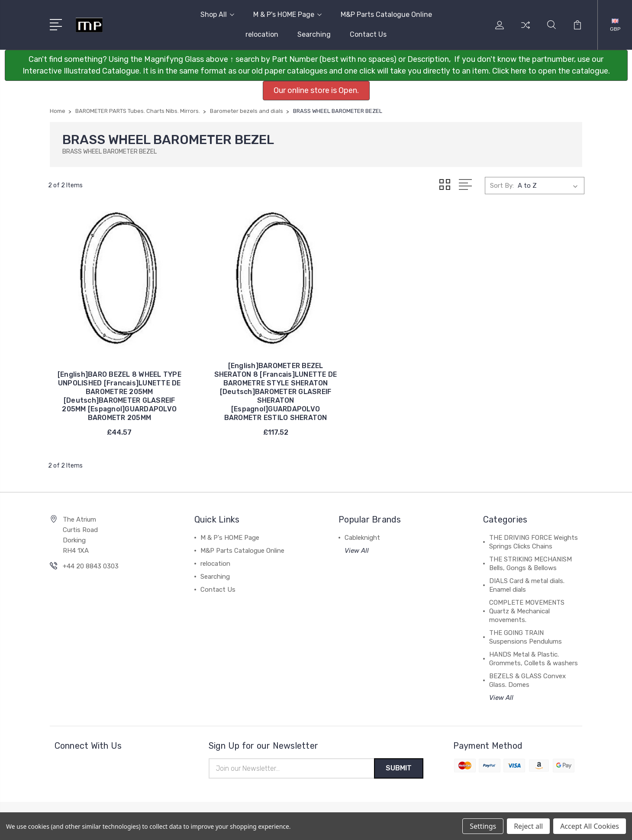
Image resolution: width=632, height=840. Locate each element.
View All (357, 557)
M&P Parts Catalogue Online (386, 14)
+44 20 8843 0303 (91, 573)
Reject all (528, 826)
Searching (314, 34)
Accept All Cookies (590, 826)
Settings (483, 826)
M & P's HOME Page (287, 14)
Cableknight (362, 544)
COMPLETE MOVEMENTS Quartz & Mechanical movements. (527, 618)
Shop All (217, 14)
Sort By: (502, 186)
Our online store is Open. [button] (316, 90)
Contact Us (368, 34)
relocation (262, 34)
